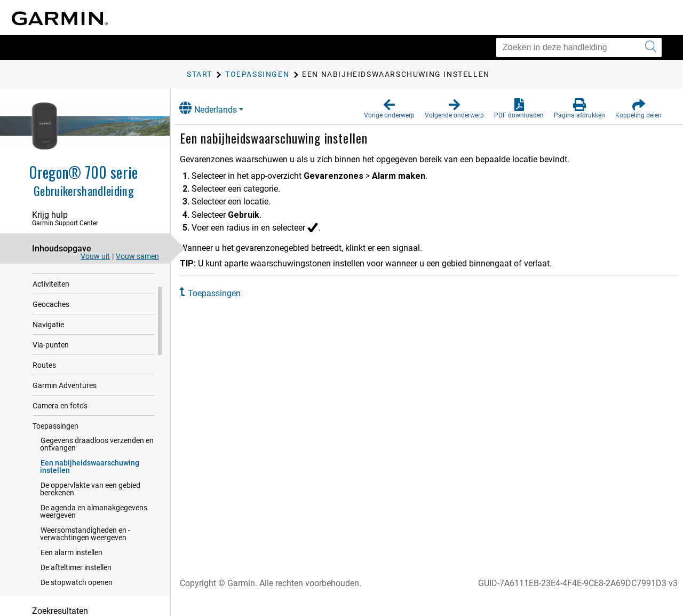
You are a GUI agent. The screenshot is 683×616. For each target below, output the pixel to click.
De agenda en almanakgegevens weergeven (94, 546)
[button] (389, 109)
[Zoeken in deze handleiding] (579, 48)
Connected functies (65, 298)
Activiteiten (51, 319)
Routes (44, 400)
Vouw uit (95, 256)
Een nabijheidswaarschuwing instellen (90, 501)
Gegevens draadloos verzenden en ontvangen (97, 479)
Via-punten (51, 380)
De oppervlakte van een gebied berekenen (90, 524)
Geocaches (51, 339)
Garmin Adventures (65, 420)
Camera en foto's (60, 440)
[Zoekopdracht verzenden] (651, 48)
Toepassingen (55, 461)
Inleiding (46, 278)
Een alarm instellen (72, 587)
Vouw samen (137, 256)
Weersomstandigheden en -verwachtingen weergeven (85, 568)
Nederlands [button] (218, 108)
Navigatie (48, 359)
